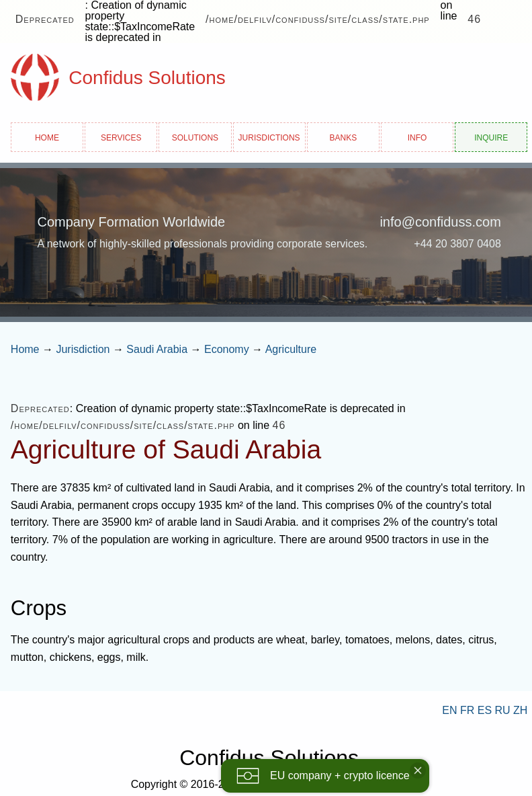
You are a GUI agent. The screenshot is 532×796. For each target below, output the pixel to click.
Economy (227, 349)
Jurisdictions (269, 137)
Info (417, 137)
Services (121, 137)
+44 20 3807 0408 (457, 244)
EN (449, 710)
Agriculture (291, 349)
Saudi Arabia (157, 349)
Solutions (195, 137)
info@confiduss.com (440, 222)
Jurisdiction (83, 349)
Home (47, 137)
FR (467, 710)
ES (485, 710)
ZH (520, 710)
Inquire (491, 137)
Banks (343, 137)
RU (503, 710)
